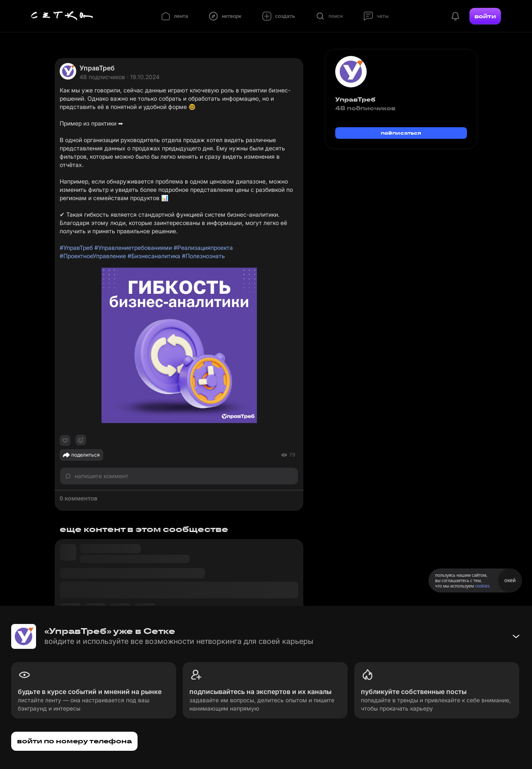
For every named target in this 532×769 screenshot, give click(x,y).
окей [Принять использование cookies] (510, 580)
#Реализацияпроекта (203, 248)
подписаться (401, 133)
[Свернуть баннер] (516, 636)
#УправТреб (76, 248)
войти (485, 16)
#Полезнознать (203, 256)
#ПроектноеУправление (93, 256)
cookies (482, 586)
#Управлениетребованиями (133, 248)
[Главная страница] (62, 16)
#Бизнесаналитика (154, 256)
